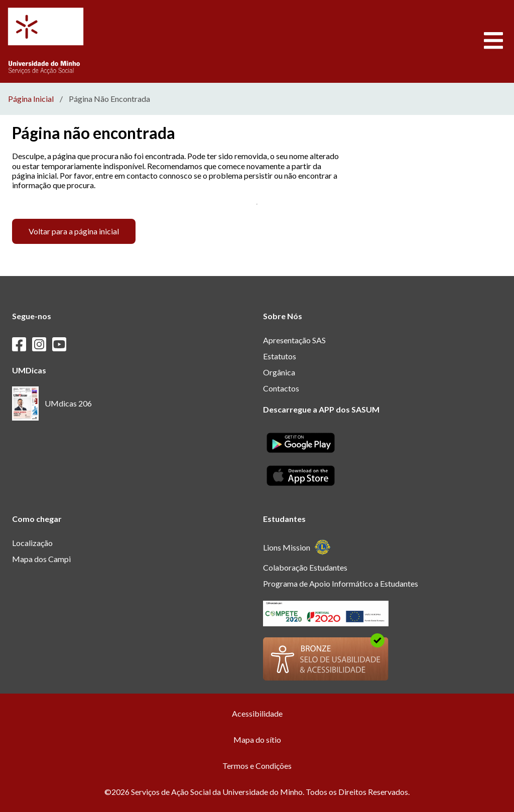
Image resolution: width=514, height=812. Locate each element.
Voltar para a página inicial (74, 231)
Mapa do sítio (257, 739)
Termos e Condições (257, 766)
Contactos (281, 388)
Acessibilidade (257, 713)
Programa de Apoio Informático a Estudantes (341, 583)
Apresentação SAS (294, 340)
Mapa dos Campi (41, 559)
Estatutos (280, 356)
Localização (32, 543)
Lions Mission (297, 547)
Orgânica (279, 372)
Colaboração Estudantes (305, 567)
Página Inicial (31, 99)
